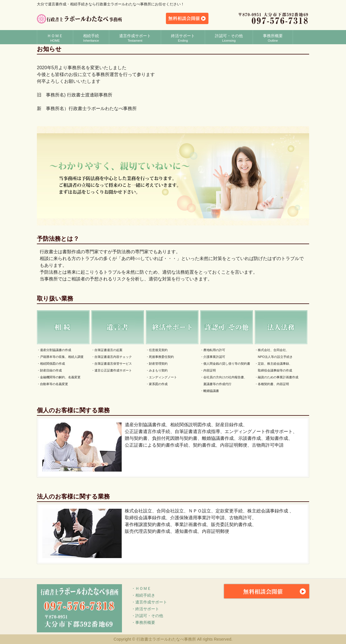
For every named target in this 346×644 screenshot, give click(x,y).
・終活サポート (145, 609)
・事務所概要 (143, 622)
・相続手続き (143, 595)
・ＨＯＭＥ (141, 588)
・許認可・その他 (147, 616)
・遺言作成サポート (149, 602)
